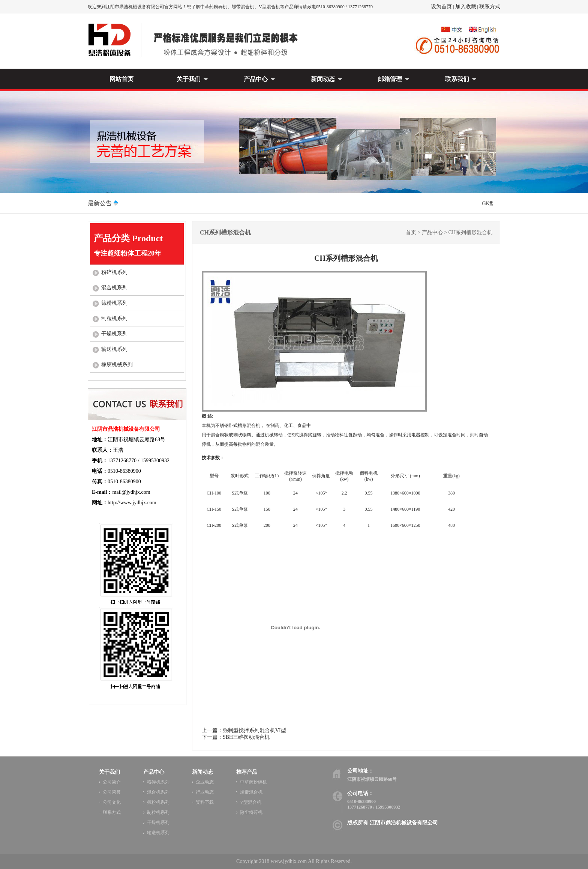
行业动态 (205, 792)
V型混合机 (251, 802)
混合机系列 (114, 288)
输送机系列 (114, 349)
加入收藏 (466, 7)
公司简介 (112, 782)
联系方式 (490, 7)
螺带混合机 (251, 792)
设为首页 (441, 7)
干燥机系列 (114, 334)
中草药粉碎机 (253, 782)
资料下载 (205, 802)
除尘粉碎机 (251, 812)
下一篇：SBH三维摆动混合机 (236, 737)
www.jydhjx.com (289, 861)
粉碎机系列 (114, 272)
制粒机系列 (114, 318)
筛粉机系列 (114, 303)
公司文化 (112, 802)
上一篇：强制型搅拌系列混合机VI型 (244, 730)
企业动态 (205, 782)
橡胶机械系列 (117, 365)
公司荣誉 (112, 792)
